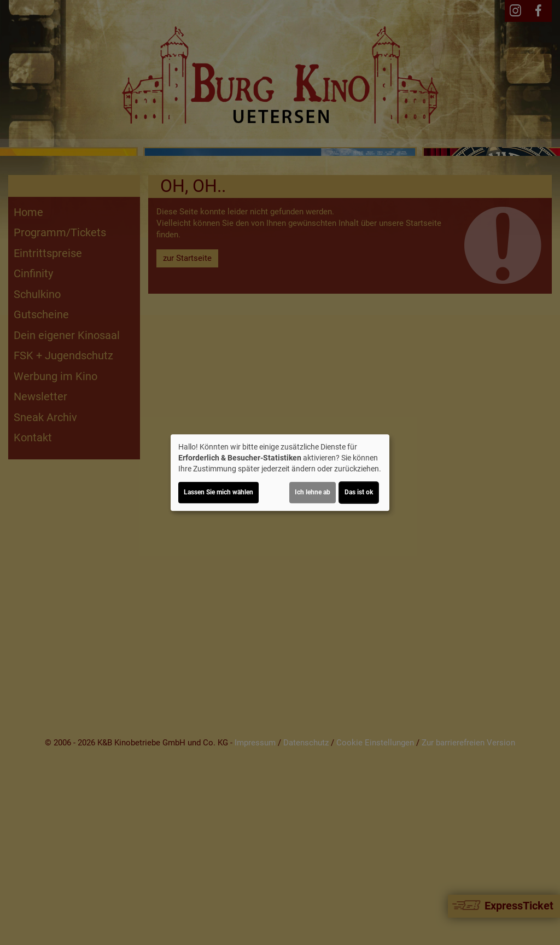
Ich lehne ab (313, 492)
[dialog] (280, 472)
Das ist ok (359, 492)
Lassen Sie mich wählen (218, 492)
